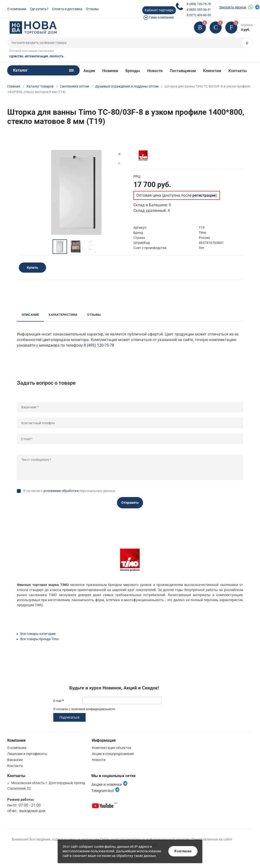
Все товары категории (38, 634)
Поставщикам (183, 71)
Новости (155, 71)
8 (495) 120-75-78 (199, 4)
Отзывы (92, 9)
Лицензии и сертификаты (27, 754)
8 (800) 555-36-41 (199, 10)
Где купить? (39, 9)
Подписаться (69, 717)
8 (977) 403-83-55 (199, 15)
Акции (89, 71)
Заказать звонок (233, 7)
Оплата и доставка (67, 9)
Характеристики (63, 315)
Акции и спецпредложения (113, 754)
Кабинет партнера (159, 10)
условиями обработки (61, 491)
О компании (17, 9)
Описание (30, 315)
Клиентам (212, 71)
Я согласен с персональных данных (69, 491)
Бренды (133, 71)
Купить (32, 268)
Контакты (238, 71)
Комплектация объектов (112, 748)
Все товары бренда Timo (40, 639)
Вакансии (15, 760)
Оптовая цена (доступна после (176, 195)
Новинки (110, 71)
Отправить (130, 503)
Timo (202, 233)
